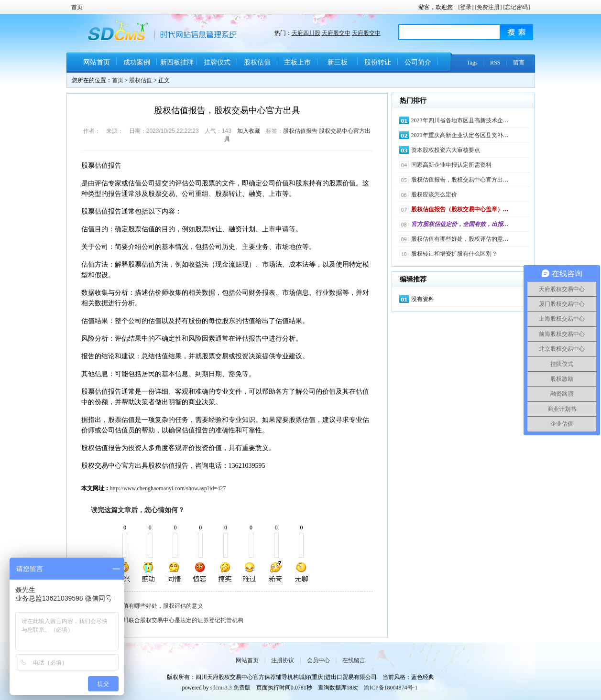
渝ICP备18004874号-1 (391, 688)
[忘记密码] (517, 7)
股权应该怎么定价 (434, 194)
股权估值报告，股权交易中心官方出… (460, 180)
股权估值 (257, 62)
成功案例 (137, 62)
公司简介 (418, 62)
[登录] (466, 7)
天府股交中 (336, 33)
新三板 (338, 62)
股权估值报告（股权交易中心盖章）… (460, 209)
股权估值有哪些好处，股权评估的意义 (154, 606)
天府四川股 (306, 33)
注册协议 (283, 660)
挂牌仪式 (217, 62)
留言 (519, 63)
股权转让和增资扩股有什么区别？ (454, 254)
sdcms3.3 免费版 (230, 688)
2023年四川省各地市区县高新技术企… (460, 120)
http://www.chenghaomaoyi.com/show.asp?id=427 (168, 488)
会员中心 (318, 660)
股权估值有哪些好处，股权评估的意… (460, 239)
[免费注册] (489, 7)
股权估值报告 (300, 131)
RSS (495, 63)
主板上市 (297, 62)
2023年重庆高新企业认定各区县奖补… (460, 135)
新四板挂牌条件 (177, 66)
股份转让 (378, 62)
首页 (77, 7)
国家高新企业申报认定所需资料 (451, 165)
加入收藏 (249, 131)
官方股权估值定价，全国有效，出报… (460, 224)
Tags (472, 63)
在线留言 (354, 660)
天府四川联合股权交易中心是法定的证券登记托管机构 (175, 620)
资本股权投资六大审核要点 (446, 150)
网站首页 (97, 62)
